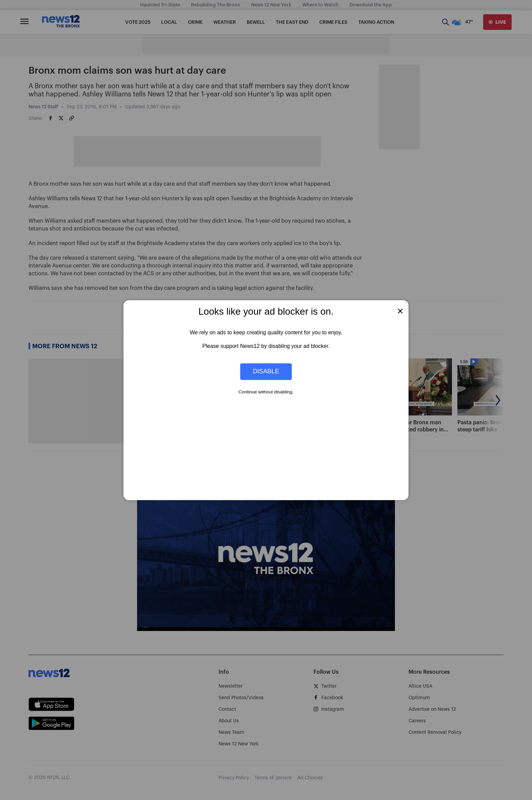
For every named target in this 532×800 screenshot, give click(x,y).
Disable (266, 371)
